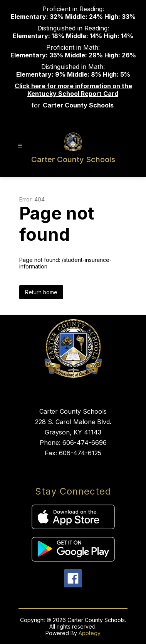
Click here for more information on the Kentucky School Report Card (73, 90)
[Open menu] (20, 146)
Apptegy (90, 633)
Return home (41, 292)
